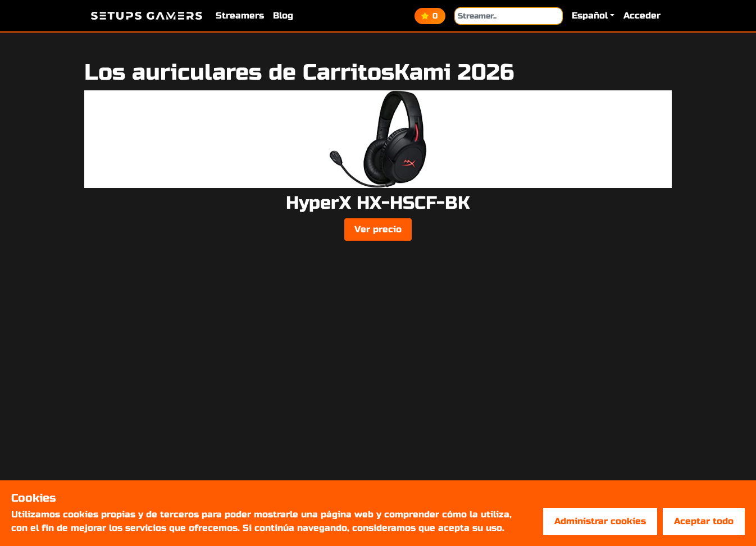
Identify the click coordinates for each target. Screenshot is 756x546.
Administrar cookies (600, 521)
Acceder (642, 15)
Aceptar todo (704, 521)
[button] (593, 16)
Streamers (240, 15)
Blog (283, 15)
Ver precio (378, 229)
